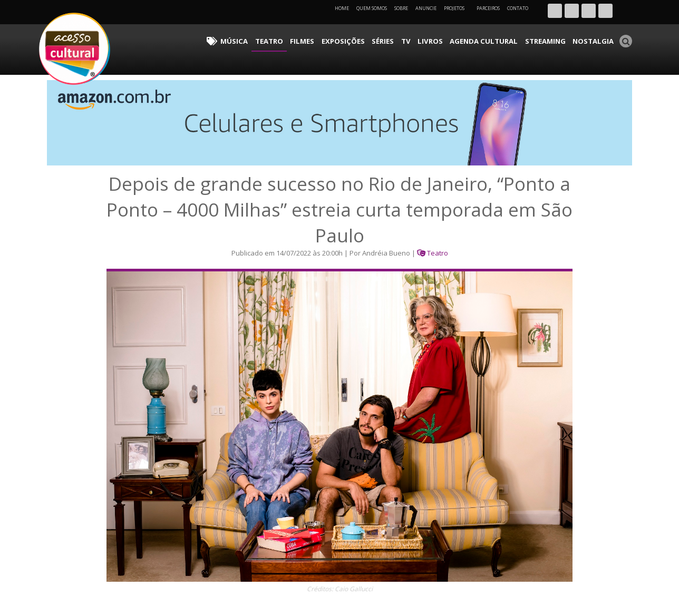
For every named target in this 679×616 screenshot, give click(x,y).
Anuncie (426, 8)
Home (342, 8)
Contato (518, 8)
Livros (450, 40)
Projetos (458, 8)
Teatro (307, 40)
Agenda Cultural (498, 40)
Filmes (336, 40)
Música (276, 40)
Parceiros (488, 8)
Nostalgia (596, 40)
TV (429, 40)
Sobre (401, 8)
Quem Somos (372, 8)
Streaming (553, 40)
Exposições (373, 40)
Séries (409, 40)
